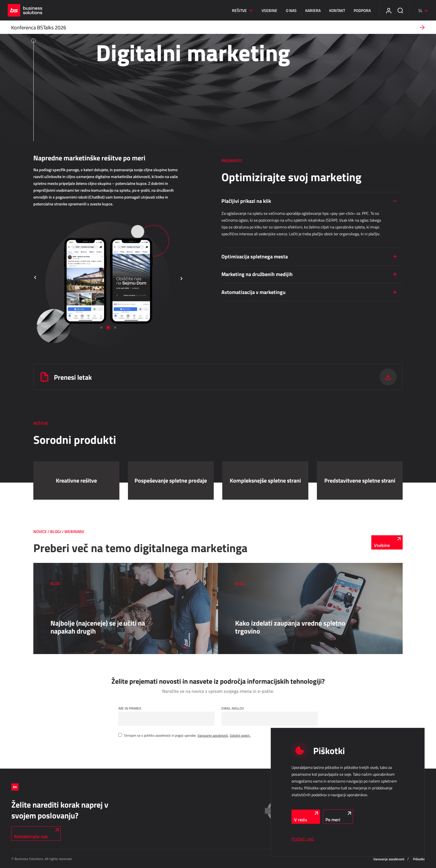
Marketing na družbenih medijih (257, 274)
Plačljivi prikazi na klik (246, 201)
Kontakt (333, 10)
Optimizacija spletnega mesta (255, 256)
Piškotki (419, 859)
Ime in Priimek (130, 708)
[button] (35, 278)
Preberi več (303, 839)
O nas (288, 10)
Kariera (309, 10)
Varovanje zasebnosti (213, 735)
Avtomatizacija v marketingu (253, 292)
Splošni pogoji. (240, 735)
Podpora (358, 10)
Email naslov (233, 708)
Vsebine (266, 10)
